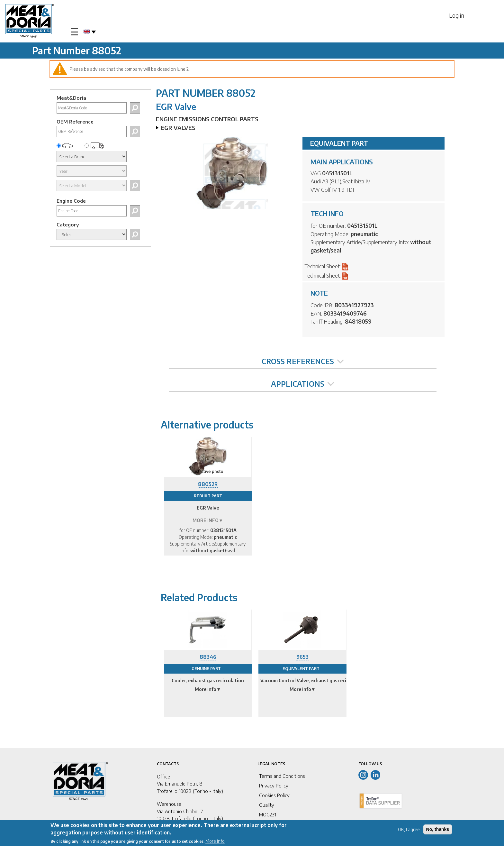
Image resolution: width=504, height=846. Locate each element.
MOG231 (268, 814)
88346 (208, 657)
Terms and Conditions (282, 776)
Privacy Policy (274, 786)
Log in (457, 15)
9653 (302, 657)
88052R (208, 484)
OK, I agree (409, 830)
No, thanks (438, 830)
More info (215, 841)
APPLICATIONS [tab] (302, 384)
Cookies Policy (274, 795)
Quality (267, 805)
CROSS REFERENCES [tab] (303, 361)
